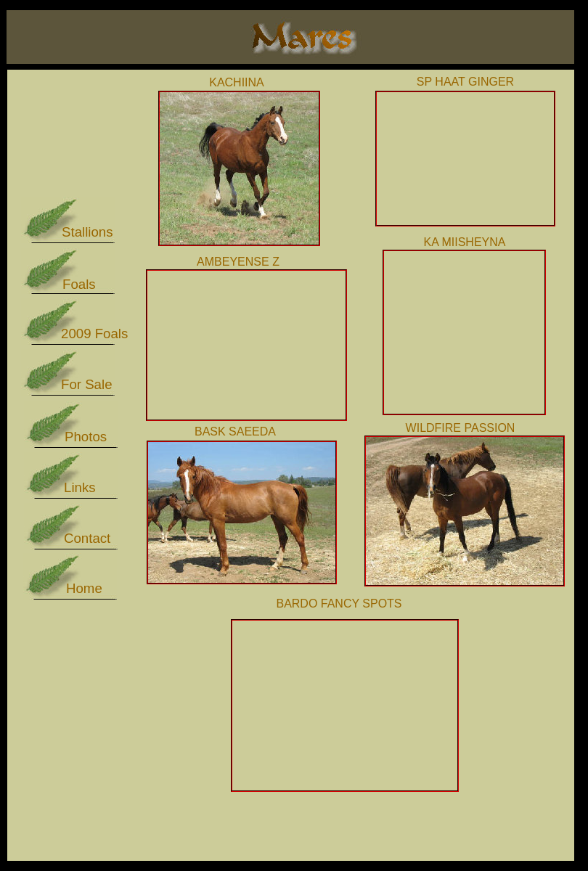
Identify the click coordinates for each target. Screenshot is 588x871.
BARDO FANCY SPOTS (339, 604)
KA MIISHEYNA (465, 242)
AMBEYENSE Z (238, 262)
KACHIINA (237, 82)
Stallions (87, 232)
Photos (86, 437)
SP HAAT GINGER (465, 82)
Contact (87, 538)
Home (84, 588)
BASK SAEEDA (235, 432)
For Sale (87, 384)
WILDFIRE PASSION (461, 428)
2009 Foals (94, 334)
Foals (79, 284)
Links (80, 487)
